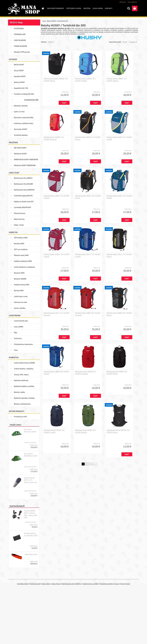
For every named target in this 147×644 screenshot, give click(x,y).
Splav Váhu (46, 584)
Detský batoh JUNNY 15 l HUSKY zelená (117, 80)
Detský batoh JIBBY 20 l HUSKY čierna (119, 314)
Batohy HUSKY (52, 21)
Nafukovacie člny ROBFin (71, 584)
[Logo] (24, 9)
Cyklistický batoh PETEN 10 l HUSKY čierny (118, 431)
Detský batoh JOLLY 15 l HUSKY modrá (88, 256)
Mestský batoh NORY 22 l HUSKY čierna (117, 373)
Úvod (44, 21)
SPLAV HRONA (98, 8)
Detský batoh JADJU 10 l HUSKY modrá (119, 197)
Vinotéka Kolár (23, 584)
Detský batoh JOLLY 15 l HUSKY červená (57, 314)
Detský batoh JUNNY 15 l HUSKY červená (54, 138)
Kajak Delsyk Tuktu (31, 554)
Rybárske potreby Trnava (109, 584)
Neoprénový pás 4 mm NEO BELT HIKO (31, 534)
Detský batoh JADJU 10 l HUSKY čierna (88, 197)
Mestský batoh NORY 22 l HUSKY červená (86, 373)
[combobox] (125, 42)
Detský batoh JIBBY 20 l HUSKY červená (88, 314)
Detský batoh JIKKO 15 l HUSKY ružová (57, 197)
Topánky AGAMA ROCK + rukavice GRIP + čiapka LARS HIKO (30, 514)
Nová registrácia (132, 2)
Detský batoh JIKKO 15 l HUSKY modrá (119, 138)
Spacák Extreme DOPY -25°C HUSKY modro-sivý (30, 480)
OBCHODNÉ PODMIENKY (56, 8)
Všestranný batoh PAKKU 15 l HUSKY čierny (56, 80)
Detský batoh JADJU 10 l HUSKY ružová (57, 256)
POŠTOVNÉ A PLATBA (74, 8)
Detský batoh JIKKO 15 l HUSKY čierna (88, 138)
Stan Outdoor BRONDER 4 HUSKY (31, 455)
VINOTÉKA (87, 8)
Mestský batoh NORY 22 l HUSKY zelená (86, 431)
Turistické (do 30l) (62, 21)
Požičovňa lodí (35, 584)
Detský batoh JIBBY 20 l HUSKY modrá (57, 373)
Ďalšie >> (93, 464)
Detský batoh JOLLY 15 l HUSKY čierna (119, 256)
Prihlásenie (123, 2)
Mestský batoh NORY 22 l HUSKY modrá (54, 431)
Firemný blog (125, 584)
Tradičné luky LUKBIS (90, 584)
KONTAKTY (109, 8)
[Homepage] (43, 8)
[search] (129, 8)
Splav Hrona (56, 584)
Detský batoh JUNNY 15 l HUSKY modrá (85, 80)
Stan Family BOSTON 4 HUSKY (30, 431)
